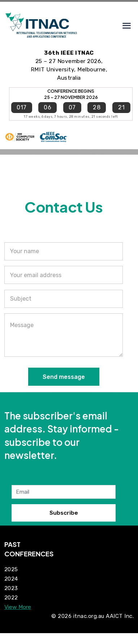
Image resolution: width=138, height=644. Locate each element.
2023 (11, 588)
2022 (11, 598)
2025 (11, 569)
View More (18, 607)
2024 (11, 579)
